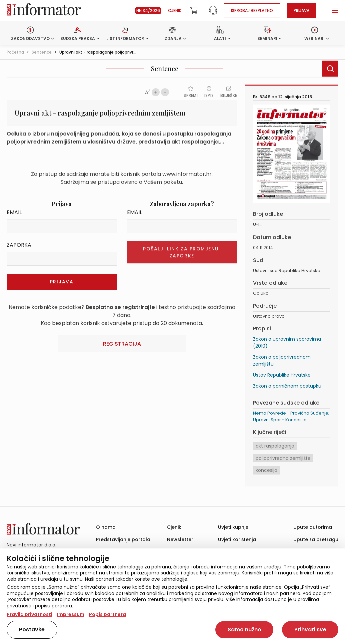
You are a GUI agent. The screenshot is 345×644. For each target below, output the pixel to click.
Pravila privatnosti (29, 614)
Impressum (71, 614)
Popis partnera (107, 614)
